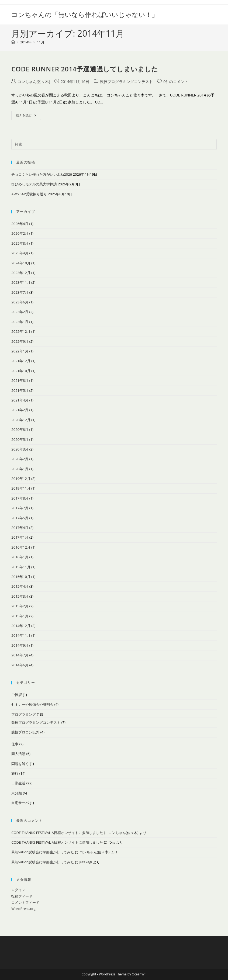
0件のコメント (176, 82)
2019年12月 (21, 479)
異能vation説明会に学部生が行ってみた (43, 852)
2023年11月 (21, 282)
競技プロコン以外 (25, 732)
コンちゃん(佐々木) (34, 82)
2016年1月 (20, 557)
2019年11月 (21, 488)
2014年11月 (21, 635)
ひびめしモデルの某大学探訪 (34, 184)
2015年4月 (20, 586)
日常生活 (18, 783)
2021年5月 (20, 390)
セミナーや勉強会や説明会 (32, 704)
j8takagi (86, 862)
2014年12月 (21, 626)
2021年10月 (21, 371)
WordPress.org (23, 909)
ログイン (18, 890)
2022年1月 (20, 351)
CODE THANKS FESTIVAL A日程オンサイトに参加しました (57, 833)
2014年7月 (20, 655)
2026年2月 (20, 233)
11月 (41, 42)
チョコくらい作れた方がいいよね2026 (42, 174)
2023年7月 (20, 292)
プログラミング (24, 714)
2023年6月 (20, 302)
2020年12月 (21, 420)
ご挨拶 (17, 695)
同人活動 (18, 754)
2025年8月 (20, 243)
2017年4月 (20, 528)
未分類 (17, 793)
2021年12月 (21, 361)
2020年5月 (20, 439)
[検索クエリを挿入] (114, 144)
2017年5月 (20, 518)
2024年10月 (21, 263)
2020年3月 (20, 449)
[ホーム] (13, 42)
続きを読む (28, 116)
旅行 (15, 773)
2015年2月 (20, 606)
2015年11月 (21, 567)
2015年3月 (20, 596)
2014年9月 (20, 645)
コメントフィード (25, 902)
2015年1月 (20, 616)
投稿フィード (22, 896)
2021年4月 (20, 400)
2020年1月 (20, 469)
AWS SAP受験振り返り (29, 194)
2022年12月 (21, 331)
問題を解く (20, 764)
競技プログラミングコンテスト (126, 82)
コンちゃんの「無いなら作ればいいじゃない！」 (85, 14)
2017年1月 (20, 537)
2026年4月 (20, 224)
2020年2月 (20, 459)
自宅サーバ (20, 803)
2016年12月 (21, 547)
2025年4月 (20, 253)
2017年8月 (20, 498)
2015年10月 (21, 577)
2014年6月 (20, 665)
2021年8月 (20, 380)
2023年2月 (20, 312)
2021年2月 (20, 410)
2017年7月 (20, 508)
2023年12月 (21, 273)
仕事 (15, 744)
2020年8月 (20, 430)
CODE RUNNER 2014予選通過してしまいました (85, 69)
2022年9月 (20, 341)
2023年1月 (20, 322)
